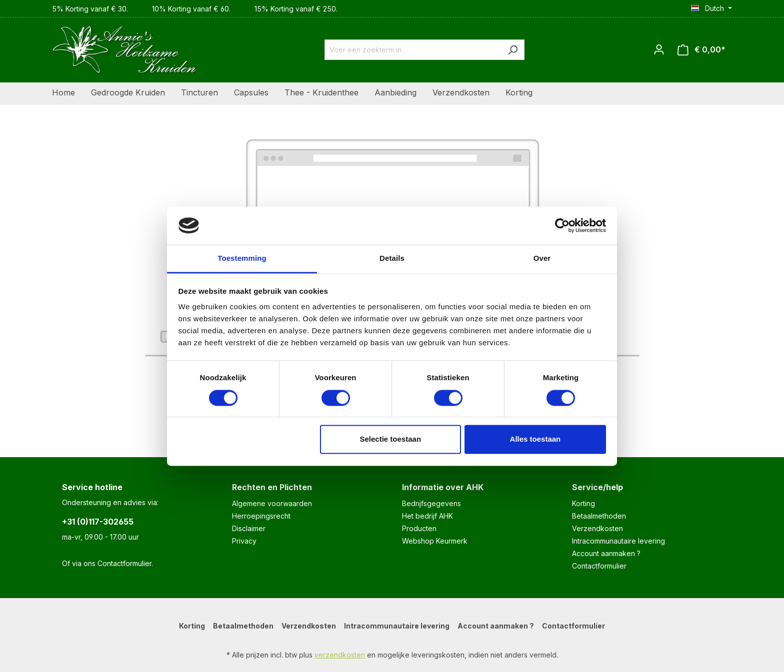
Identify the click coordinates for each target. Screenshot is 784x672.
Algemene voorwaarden (272, 503)
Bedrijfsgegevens (431, 503)
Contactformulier (124, 563)
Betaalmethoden (599, 516)
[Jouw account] (659, 49)
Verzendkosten (597, 528)
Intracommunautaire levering (618, 541)
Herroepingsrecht (261, 516)
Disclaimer (249, 528)
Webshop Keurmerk (435, 541)
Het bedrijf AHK (427, 516)
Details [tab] (392, 259)
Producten (419, 528)
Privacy (244, 541)
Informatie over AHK (443, 487)
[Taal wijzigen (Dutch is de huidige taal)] (711, 8)
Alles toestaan (535, 439)
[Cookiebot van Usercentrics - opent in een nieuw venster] (562, 225)
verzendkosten (340, 655)
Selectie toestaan (391, 439)
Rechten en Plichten (272, 487)
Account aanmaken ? (606, 553)
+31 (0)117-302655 (98, 522)
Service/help (597, 487)
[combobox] (413, 50)
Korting (583, 503)
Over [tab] (542, 259)
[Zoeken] (513, 50)
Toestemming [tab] (242, 259)
